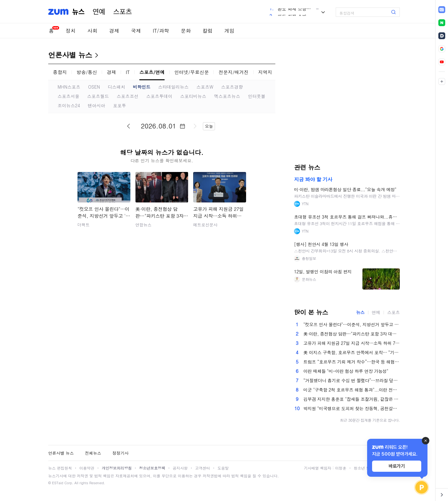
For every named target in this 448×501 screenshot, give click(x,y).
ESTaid (58, 483)
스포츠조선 (128, 96)
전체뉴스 (93, 453)
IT (128, 72)
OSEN (94, 87)
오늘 (209, 126)
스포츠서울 (68, 96)
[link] (442, 10)
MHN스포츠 (69, 87)
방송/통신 (87, 72)
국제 (136, 31)
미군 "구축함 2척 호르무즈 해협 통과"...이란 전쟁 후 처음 (352, 390)
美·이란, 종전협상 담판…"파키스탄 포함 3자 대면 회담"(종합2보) (352, 334)
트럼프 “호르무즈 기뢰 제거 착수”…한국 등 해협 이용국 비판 (352, 362)
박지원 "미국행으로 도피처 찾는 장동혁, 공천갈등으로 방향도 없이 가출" (352, 408)
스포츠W (205, 87)
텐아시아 (96, 105)
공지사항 (180, 468)
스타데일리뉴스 (173, 87)
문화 (186, 31)
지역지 (265, 72)
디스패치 (116, 87)
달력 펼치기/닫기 (182, 126)
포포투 (119, 105)
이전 (128, 126)
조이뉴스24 (69, 105)
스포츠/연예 (152, 72)
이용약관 (87, 468)
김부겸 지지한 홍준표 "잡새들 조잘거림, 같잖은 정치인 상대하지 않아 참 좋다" (352, 399)
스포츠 (123, 12)
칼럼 (208, 31)
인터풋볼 (257, 96)
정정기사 (120, 453)
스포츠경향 (232, 87)
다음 (195, 126)
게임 (229, 31)
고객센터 (203, 468)
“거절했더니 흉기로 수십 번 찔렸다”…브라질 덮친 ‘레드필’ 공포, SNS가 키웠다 (352, 380)
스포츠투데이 (159, 96)
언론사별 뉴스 (70, 55)
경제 (114, 31)
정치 (71, 31)
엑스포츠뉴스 (227, 96)
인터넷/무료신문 (191, 72)
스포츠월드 (98, 96)
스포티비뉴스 (193, 96)
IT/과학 (161, 31)
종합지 (60, 72)
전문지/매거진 (233, 72)
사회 (92, 31)
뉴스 (78, 12)
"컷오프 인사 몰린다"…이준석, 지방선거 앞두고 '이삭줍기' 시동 (352, 324)
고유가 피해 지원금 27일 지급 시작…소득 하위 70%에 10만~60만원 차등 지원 (352, 343)
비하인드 (142, 87)
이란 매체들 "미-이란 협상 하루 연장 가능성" (346, 371)
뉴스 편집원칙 (60, 468)
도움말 (223, 468)
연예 (99, 12)
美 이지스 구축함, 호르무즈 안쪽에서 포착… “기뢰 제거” (352, 352)
